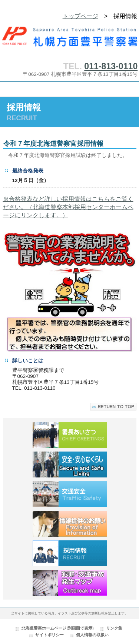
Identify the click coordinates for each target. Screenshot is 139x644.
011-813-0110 (111, 66)
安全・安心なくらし (70, 464)
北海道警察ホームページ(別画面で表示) (57, 628)
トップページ (80, 16)
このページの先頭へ (113, 407)
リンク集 (114, 628)
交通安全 (70, 494)
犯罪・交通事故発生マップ (70, 583)
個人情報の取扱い (92, 635)
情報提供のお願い (70, 524)
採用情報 (70, 553)
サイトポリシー (49, 635)
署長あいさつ (70, 435)
